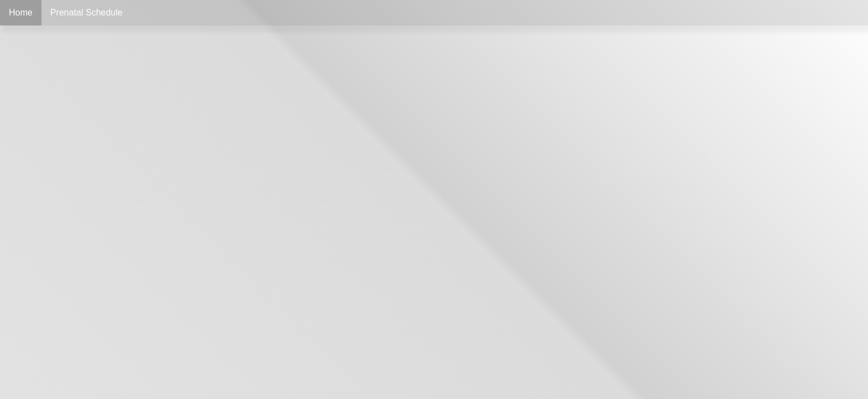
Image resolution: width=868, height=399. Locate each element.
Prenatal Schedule (87, 12)
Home (21, 12)
